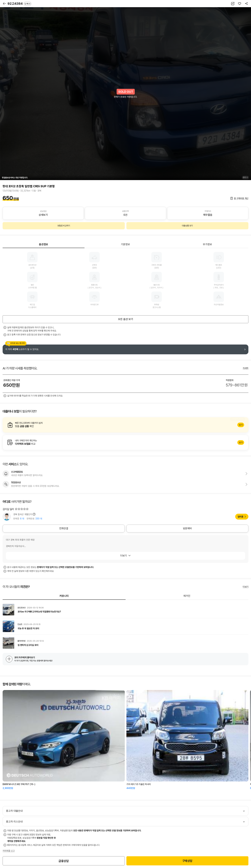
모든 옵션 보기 (126, 319)
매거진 (187, 596)
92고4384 (19, 4)
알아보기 (125, 425)
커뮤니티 (64, 596)
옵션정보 (44, 244)
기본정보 (125, 244)
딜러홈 (240, 517)
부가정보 (207, 244)
